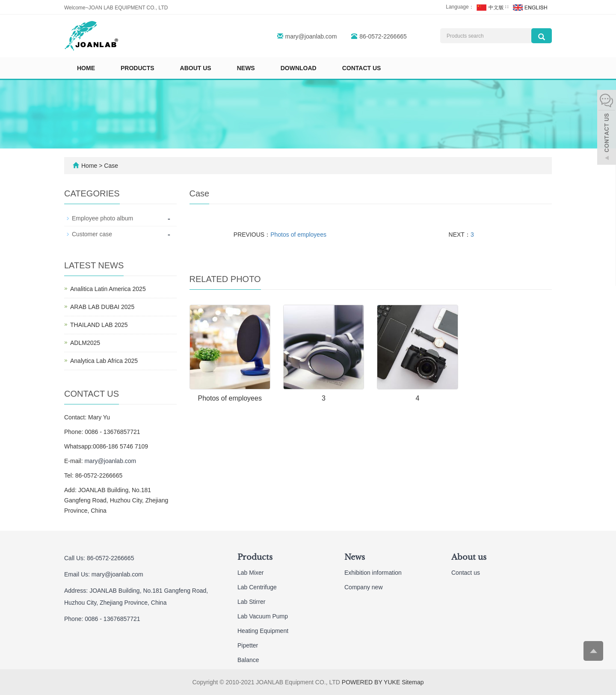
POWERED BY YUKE (372, 682)
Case (111, 166)
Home (86, 68)
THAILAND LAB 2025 (99, 325)
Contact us (362, 68)
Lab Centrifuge (257, 587)
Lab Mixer (250, 573)
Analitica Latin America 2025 (108, 289)
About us (196, 68)
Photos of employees (298, 235)
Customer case (92, 234)
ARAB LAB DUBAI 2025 (102, 307)
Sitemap (413, 682)
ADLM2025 (85, 343)
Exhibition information (373, 573)
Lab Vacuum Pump (263, 616)
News (246, 68)
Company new (364, 587)
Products (138, 68)
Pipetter (248, 645)
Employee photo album (102, 218)
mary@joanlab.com (311, 36)
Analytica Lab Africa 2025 (104, 361)
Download (299, 68)
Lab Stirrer (251, 602)
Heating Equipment (263, 631)
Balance (248, 660)
